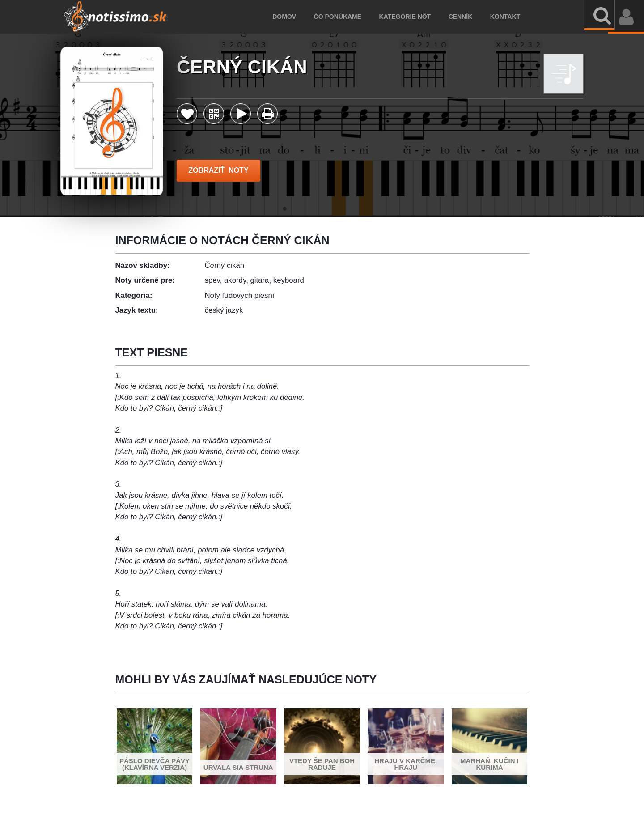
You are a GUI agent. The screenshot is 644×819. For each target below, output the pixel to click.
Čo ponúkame (350, 17)
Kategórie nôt (417, 17)
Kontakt (517, 17)
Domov (297, 17)
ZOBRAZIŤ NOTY (218, 170)
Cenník (472, 17)
